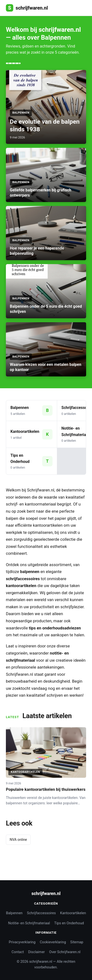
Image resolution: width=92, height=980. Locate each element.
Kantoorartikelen (73, 913)
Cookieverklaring (53, 942)
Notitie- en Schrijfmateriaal (29, 923)
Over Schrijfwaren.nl (65, 952)
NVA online (18, 840)
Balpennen (14, 913)
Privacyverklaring (22, 942)
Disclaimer (37, 952)
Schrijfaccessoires (41, 913)
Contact (18, 952)
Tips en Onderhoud (69, 923)
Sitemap (77, 942)
